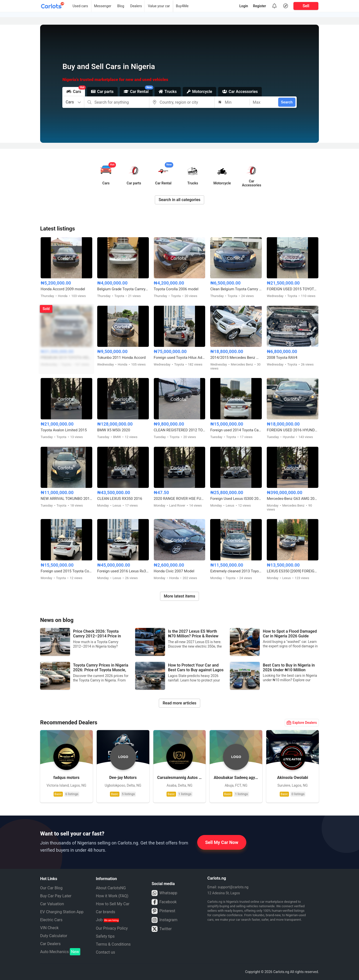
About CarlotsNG (111, 888)
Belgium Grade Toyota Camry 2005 (123, 289)
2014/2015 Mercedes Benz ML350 (236, 358)
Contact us (106, 952)
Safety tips (105, 936)
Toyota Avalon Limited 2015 (64, 430)
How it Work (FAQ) (112, 896)
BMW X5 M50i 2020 (114, 430)
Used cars (80, 6)
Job (108, 920)
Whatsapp (164, 893)
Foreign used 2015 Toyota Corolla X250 (66, 571)
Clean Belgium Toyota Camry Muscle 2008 (236, 289)
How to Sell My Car (113, 904)
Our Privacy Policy (112, 928)
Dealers (136, 6)
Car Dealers (50, 944)
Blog (121, 6)
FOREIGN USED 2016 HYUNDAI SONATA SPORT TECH (293, 430)
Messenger (103, 6)
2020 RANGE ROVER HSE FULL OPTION (180, 499)
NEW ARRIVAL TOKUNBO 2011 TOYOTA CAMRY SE (66, 499)
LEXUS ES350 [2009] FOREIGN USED (293, 571)
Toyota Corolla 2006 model (176, 289)
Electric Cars (51, 920)
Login (244, 6)
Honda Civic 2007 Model (174, 571)
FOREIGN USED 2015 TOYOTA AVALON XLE (293, 289)
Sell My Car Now (222, 842)
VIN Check (49, 928)
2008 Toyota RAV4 (282, 358)
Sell (306, 6)
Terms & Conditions (113, 944)
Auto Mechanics (60, 952)
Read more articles (179, 703)
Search (287, 102)
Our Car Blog (51, 888)
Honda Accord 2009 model (63, 289)
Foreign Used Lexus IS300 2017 (236, 499)
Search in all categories (179, 200)
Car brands (106, 912)
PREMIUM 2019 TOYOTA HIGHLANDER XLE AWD (66, 358)
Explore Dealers (302, 723)
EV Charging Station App (62, 912)
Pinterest (163, 911)
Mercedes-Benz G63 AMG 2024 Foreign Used (293, 499)
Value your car (159, 6)
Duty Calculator (54, 936)
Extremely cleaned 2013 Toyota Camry (236, 571)
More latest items (179, 596)
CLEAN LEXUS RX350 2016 (120, 499)
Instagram (164, 920)
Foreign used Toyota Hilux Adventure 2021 (180, 358)
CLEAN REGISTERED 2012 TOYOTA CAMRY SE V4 (180, 430)
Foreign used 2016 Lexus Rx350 (123, 571)
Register (260, 6)
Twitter (162, 929)
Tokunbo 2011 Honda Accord (121, 358)
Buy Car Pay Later (56, 896)
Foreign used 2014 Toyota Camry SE (236, 430)
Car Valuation (52, 904)
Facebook (164, 902)
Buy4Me (182, 6)
